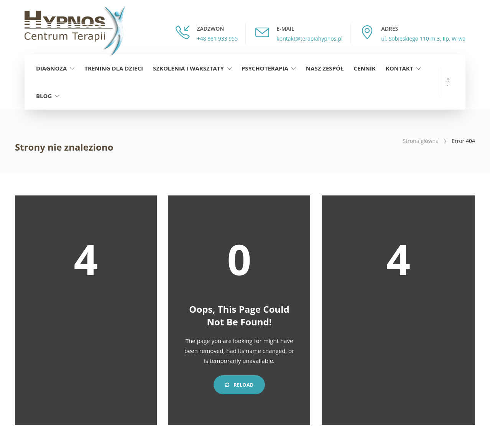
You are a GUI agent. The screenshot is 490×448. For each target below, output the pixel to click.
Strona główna (421, 141)
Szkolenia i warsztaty (188, 68)
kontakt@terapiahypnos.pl (309, 39)
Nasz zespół (325, 68)
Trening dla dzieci (114, 68)
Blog (44, 96)
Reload (239, 385)
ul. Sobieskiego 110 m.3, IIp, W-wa (423, 39)
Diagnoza (51, 68)
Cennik (364, 68)
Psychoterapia (265, 68)
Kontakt (400, 68)
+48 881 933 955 (217, 39)
